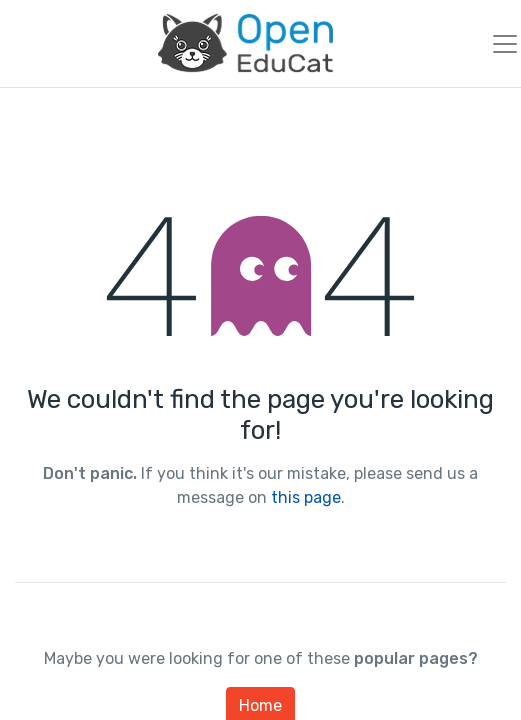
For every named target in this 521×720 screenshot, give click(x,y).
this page (306, 497)
